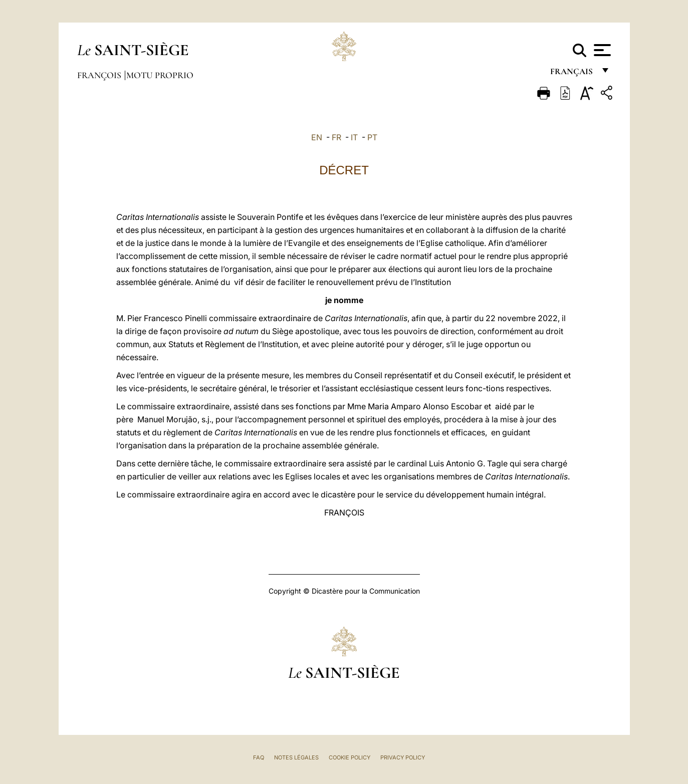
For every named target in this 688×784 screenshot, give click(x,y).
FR (336, 137)
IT (354, 137)
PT (372, 137)
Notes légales (296, 757)
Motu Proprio (160, 75)
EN (317, 137)
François (100, 75)
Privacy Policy (403, 757)
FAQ (259, 757)
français (572, 74)
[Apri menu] (601, 50)
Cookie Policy (350, 757)
